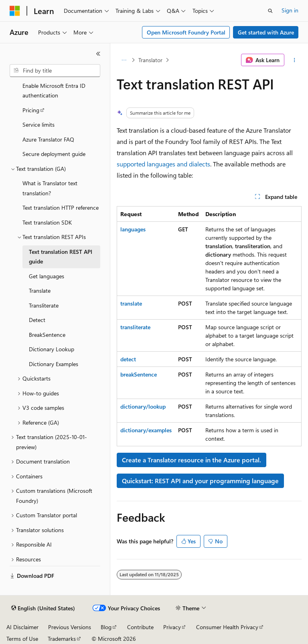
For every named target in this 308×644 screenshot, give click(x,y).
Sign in (290, 10)
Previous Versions (70, 627)
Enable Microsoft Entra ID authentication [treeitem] (54, 91)
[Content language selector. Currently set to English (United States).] (43, 608)
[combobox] (55, 71)
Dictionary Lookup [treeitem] (52, 349)
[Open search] (270, 11)
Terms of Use (22, 639)
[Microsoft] (15, 11)
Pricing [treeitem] (31, 110)
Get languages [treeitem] (47, 276)
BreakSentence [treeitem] (47, 335)
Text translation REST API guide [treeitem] (61, 257)
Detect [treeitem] (37, 320)
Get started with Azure (266, 32)
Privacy (172, 627)
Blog (106, 627)
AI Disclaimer (22, 627)
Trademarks (62, 639)
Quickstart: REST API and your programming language (200, 481)
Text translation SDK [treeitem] (47, 222)
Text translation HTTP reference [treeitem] (61, 208)
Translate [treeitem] (40, 291)
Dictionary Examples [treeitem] (54, 364)
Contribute (140, 627)
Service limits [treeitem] (38, 125)
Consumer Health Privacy (227, 627)
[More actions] (295, 60)
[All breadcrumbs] (124, 60)
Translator (150, 60)
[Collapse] (98, 54)
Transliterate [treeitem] (44, 305)
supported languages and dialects (163, 164)
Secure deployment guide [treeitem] (54, 154)
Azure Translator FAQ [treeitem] (48, 139)
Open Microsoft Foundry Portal (186, 32)
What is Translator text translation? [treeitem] (50, 188)
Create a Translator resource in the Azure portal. (191, 460)
